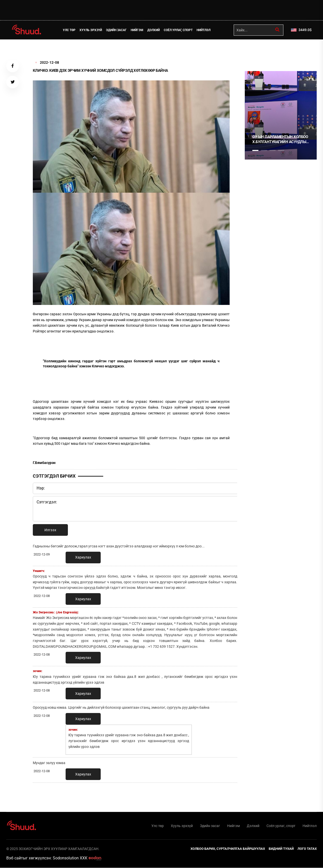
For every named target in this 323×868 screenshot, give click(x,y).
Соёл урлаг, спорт (178, 30)
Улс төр (69, 30)
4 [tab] (281, 150)
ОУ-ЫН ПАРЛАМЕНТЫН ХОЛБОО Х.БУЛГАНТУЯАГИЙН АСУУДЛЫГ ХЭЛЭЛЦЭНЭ (280, 139)
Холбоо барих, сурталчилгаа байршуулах (228, 849)
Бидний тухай (281, 849)
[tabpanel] (281, 115)
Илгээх (50, 530)
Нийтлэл (204, 30)
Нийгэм (137, 30)
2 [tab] (264, 150)
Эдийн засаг (117, 30)
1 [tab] (255, 51)
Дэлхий (154, 30)
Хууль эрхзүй (91, 30)
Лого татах (307, 849)
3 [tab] (273, 150)
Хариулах (83, 557)
